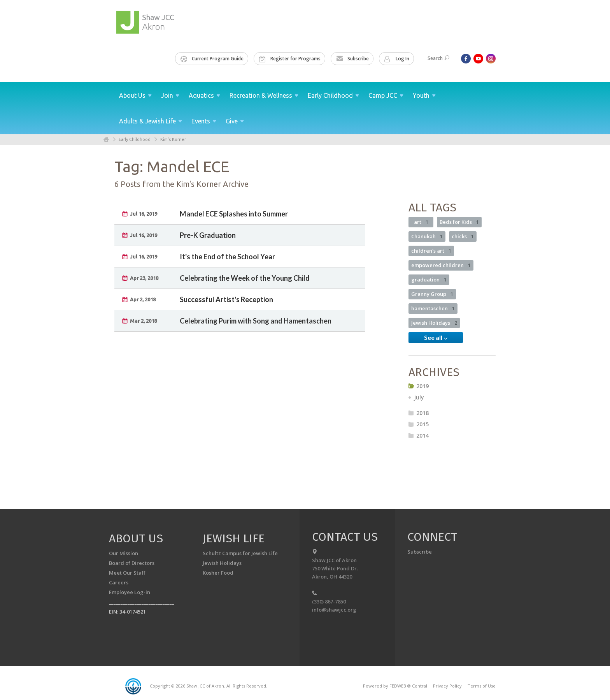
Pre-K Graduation (208, 235)
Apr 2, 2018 (143, 299)
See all (436, 338)
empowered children (441, 265)
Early (333, 95)
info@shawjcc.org (334, 610)
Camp (386, 95)
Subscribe (352, 59)
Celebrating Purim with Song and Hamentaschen (256, 321)
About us (136, 538)
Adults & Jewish (151, 121)
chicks (463, 236)
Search (438, 58)
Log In (397, 59)
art (421, 222)
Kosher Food (218, 573)
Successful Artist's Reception (226, 299)
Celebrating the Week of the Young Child (245, 278)
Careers (119, 582)
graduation (429, 280)
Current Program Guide (212, 59)
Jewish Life (234, 538)
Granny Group (432, 294)
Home (106, 140)
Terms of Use (482, 686)
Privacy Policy (447, 686)
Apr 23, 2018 (144, 278)
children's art (431, 251)
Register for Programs (290, 59)
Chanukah (427, 236)
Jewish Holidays (434, 323)
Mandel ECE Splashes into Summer (234, 214)
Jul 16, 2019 (144, 214)
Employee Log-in (130, 592)
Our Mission (124, 553)
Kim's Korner (173, 139)
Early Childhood (135, 139)
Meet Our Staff (127, 573)
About (135, 95)
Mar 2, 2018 (143, 321)
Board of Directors (132, 563)
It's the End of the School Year (227, 257)
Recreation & (264, 95)
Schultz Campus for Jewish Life (240, 553)
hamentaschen (433, 308)
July (419, 397)
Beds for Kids (459, 222)
